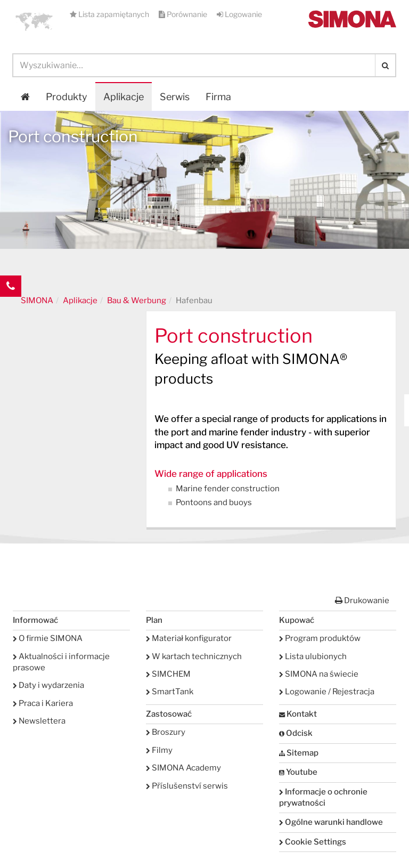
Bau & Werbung (137, 301)
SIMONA (37, 301)
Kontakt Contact (11, 307)
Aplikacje (124, 97)
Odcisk (296, 733)
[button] (34, 21)
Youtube (298, 772)
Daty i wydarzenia (48, 685)
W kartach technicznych (194, 656)
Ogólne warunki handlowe (331, 822)
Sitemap (299, 753)
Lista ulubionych (313, 656)
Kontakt (298, 714)
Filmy (159, 750)
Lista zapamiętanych (110, 14)
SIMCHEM (168, 674)
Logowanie (239, 14)
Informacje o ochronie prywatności (323, 797)
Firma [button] (218, 97)
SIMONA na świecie (319, 674)
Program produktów (320, 638)
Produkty (67, 97)
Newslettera (39, 721)
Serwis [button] (175, 97)
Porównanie (184, 14)
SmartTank (170, 692)
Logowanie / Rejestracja (327, 692)
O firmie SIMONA (48, 638)
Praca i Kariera (43, 703)
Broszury (166, 732)
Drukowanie (362, 601)
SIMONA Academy (183, 768)
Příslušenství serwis (187, 786)
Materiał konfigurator (189, 638)
